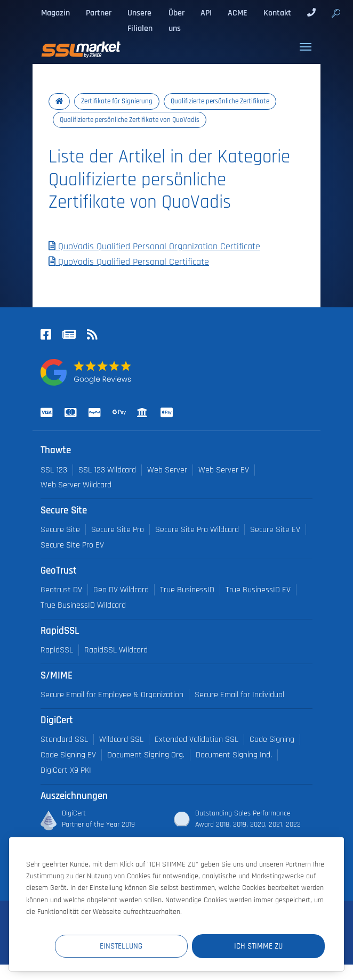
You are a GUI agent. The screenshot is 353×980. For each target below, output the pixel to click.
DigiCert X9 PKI (66, 770)
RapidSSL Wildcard (116, 650)
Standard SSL (64, 740)
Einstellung (129, 946)
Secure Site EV (275, 530)
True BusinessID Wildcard (83, 605)
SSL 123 (54, 470)
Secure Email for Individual (239, 695)
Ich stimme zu (261, 946)
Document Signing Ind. (234, 755)
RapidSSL (57, 650)
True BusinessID (187, 590)
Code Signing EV (68, 755)
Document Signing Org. (146, 755)
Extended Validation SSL (196, 740)
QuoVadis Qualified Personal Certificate (129, 262)
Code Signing (272, 740)
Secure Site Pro (118, 530)
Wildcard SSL (121, 740)
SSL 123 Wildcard (107, 470)
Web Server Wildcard (76, 485)
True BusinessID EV (258, 590)
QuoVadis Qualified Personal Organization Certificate (154, 247)
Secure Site (60, 530)
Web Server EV (224, 470)
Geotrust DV (61, 590)
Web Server (167, 470)
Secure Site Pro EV (72, 545)
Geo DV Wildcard (121, 590)
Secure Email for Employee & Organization (112, 695)
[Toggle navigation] (306, 47)
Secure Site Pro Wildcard (197, 530)
